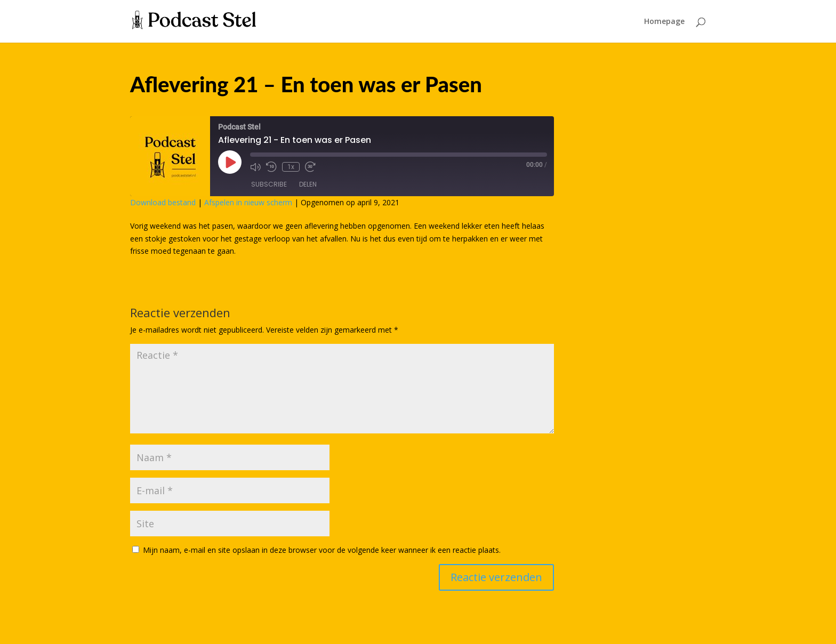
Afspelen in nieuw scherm (248, 202)
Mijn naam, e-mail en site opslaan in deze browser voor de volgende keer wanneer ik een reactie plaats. (322, 550)
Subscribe (269, 184)
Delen (308, 184)
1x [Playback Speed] (291, 167)
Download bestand (163, 202)
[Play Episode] (230, 162)
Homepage (664, 22)
